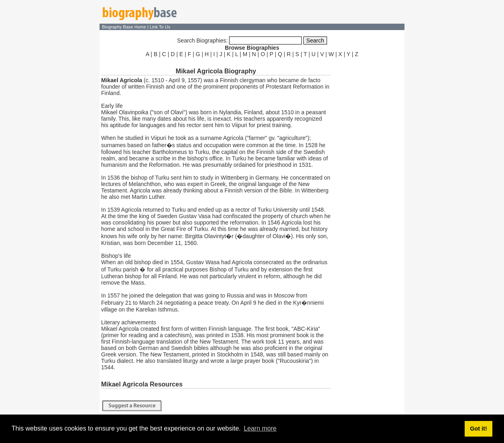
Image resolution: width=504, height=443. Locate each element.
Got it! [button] (478, 429)
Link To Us (160, 27)
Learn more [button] (260, 428)
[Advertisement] (368, 180)
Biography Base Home (125, 27)
